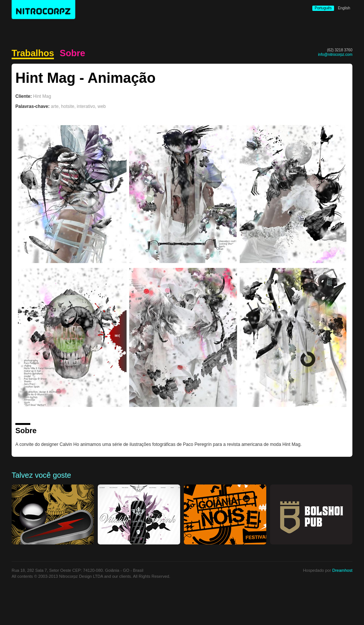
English (344, 8)
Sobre (72, 53)
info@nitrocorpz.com (335, 55)
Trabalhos (33, 53)
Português (323, 8)
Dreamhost (342, 570)
